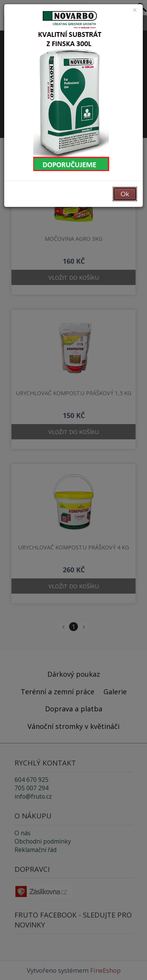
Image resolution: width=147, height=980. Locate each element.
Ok (125, 194)
